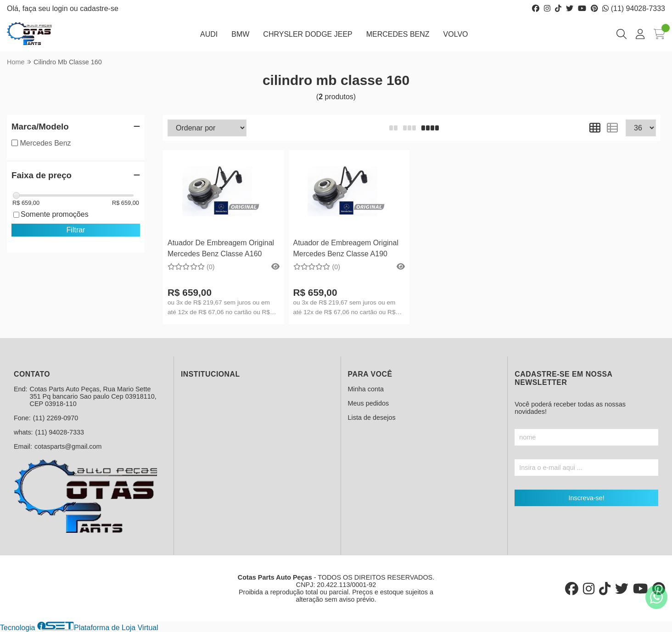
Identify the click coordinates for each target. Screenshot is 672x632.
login (61, 8)
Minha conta (366, 389)
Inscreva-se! (586, 498)
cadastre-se (99, 8)
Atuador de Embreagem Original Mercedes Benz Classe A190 (346, 248)
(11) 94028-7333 (634, 8)
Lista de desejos (372, 418)
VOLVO (456, 34)
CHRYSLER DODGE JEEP (308, 34)
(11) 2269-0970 (56, 418)
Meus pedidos (369, 403)
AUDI (209, 34)
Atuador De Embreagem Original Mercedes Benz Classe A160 (221, 248)
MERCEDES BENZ (398, 34)
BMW (240, 34)
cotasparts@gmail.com (68, 446)
